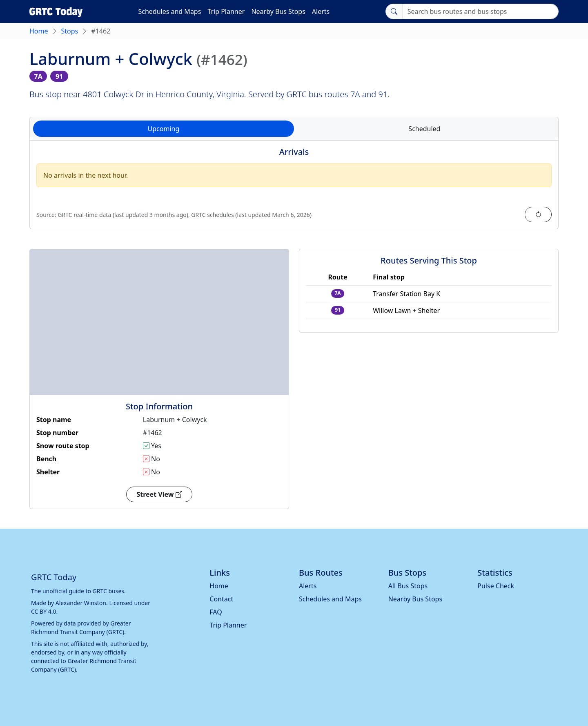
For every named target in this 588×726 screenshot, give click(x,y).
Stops (70, 31)
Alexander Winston (81, 603)
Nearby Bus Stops (278, 11)
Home (39, 31)
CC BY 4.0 (44, 611)
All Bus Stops (408, 586)
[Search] (480, 11)
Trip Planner (226, 11)
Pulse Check (496, 586)
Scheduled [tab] (424, 129)
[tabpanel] (294, 190)
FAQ (216, 612)
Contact (221, 599)
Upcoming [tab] (164, 129)
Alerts (321, 11)
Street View (159, 494)
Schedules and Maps (169, 11)
